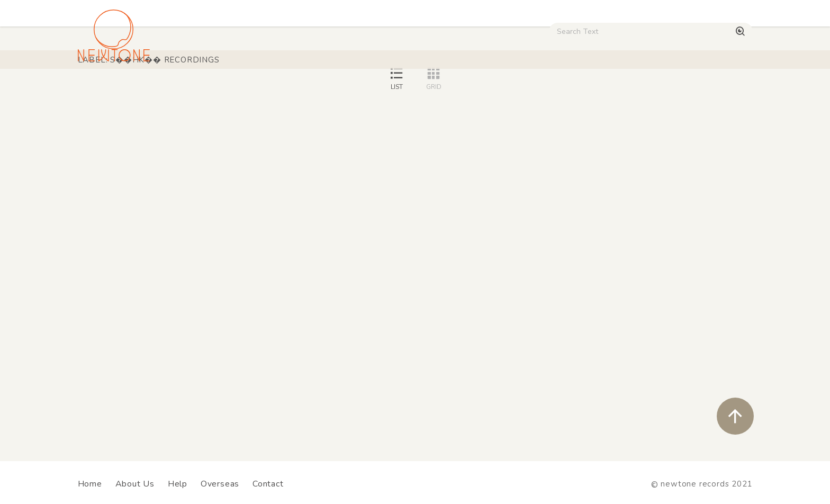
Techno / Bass (199, 91)
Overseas (220, 484)
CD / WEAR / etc (493, 91)
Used (569, 91)
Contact (268, 484)
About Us (135, 484)
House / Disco (113, 91)
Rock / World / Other (386, 91)
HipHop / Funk (286, 91)
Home (90, 484)
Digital (622, 91)
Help (178, 484)
